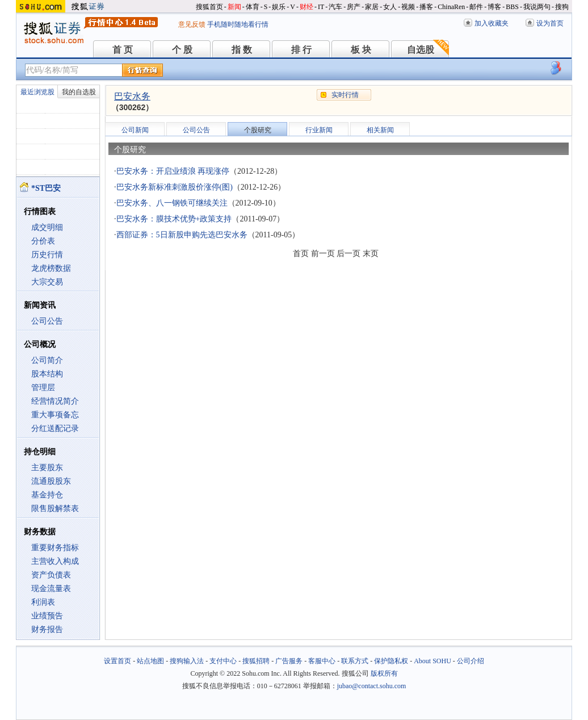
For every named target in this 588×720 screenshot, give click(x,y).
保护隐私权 (391, 661)
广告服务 (289, 661)
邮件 (476, 7)
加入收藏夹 (492, 23)
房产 (354, 7)
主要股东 (47, 468)
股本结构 (47, 374)
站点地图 (150, 661)
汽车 (335, 7)
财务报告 (47, 629)
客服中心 (322, 661)
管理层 (43, 388)
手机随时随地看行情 (238, 24)
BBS (512, 7)
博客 (494, 7)
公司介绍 (471, 661)
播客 (426, 7)
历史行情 (47, 255)
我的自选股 (79, 92)
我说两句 (537, 7)
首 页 (123, 50)
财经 (306, 7)
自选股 (421, 50)
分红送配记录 (55, 428)
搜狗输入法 (187, 661)
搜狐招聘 (256, 661)
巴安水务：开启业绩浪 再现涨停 (173, 171)
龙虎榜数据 (51, 268)
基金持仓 (47, 495)
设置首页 (117, 661)
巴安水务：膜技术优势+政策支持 (174, 219)
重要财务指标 (55, 548)
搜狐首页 (209, 7)
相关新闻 (380, 130)
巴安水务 (132, 96)
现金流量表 (51, 589)
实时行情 (345, 95)
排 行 (301, 50)
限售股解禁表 (55, 508)
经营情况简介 (55, 401)
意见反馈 (192, 24)
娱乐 (279, 7)
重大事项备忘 (55, 415)
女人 (390, 7)
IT (321, 7)
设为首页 (550, 23)
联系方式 (355, 661)
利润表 (43, 602)
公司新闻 (135, 130)
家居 (372, 7)
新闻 (234, 7)
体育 (253, 7)
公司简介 (47, 360)
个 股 (182, 50)
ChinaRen (451, 7)
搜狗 (562, 7)
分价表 (43, 241)
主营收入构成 (55, 561)
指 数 (242, 50)
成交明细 (47, 227)
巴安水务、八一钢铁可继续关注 (172, 203)
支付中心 (223, 661)
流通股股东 (51, 481)
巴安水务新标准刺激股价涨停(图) (175, 187)
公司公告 (47, 321)
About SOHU (432, 661)
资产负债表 (51, 575)
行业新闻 (319, 130)
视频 (408, 7)
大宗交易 (47, 282)
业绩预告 (47, 616)
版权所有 (384, 673)
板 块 (361, 50)
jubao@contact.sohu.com (372, 686)
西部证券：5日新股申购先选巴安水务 (182, 235)
